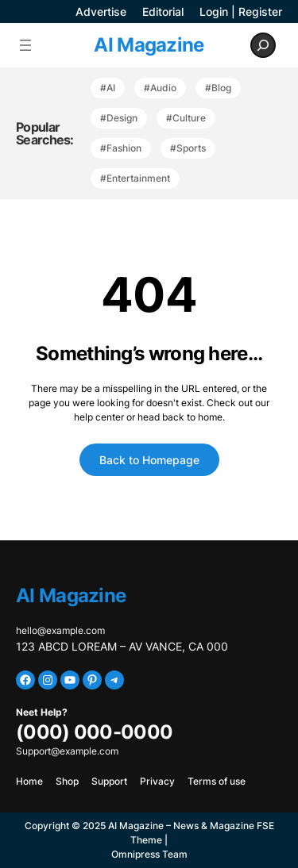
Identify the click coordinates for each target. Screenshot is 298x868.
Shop (67, 781)
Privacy (157, 781)
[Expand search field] (263, 45)
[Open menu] (25, 45)
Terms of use (217, 781)
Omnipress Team (149, 854)
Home (29, 781)
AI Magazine (149, 45)
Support (109, 781)
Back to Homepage (149, 460)
